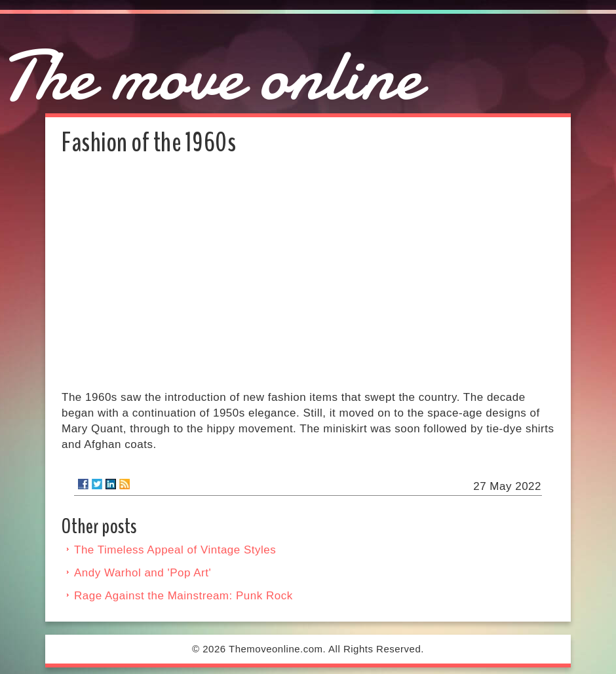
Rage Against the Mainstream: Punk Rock (183, 596)
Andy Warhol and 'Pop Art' (143, 573)
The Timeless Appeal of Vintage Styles (175, 550)
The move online (211, 76)
